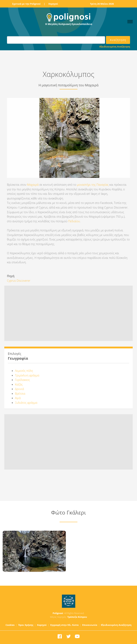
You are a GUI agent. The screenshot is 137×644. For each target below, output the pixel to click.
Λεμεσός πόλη (24, 371)
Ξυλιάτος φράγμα (26, 403)
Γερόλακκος (22, 380)
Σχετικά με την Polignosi (26, 4)
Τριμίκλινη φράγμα (27, 375)
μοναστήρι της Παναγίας (93, 185)
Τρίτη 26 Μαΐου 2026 (102, 4)
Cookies (10, 625)
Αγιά (18, 398)
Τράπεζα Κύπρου (77, 617)
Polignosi (58, 613)
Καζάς (19, 384)
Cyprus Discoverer (19, 281)
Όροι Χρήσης (26, 625)
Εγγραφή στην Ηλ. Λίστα (64, 625)
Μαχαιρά (33, 185)
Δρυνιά (20, 389)
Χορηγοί (53, 4)
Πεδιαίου (74, 221)
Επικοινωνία (90, 625)
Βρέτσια (20, 394)
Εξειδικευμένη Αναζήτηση (115, 47)
